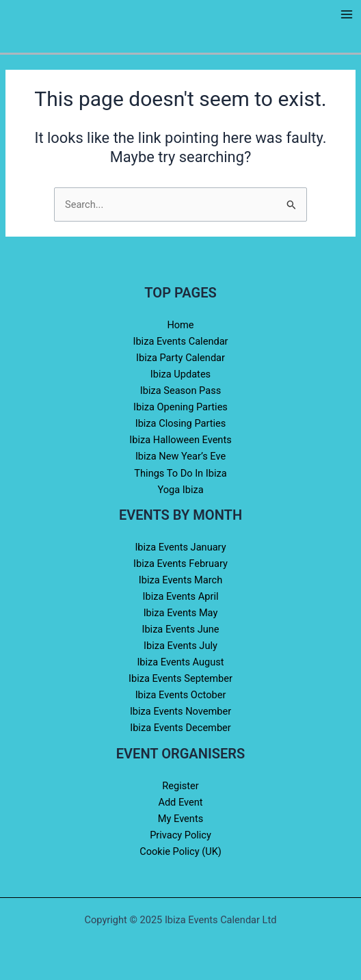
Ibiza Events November (180, 711)
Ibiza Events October (181, 695)
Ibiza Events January (180, 547)
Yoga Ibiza (180, 490)
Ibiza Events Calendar (180, 341)
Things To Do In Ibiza (180, 473)
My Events (180, 819)
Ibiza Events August (180, 662)
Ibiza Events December (180, 728)
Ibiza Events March (180, 580)
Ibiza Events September (180, 678)
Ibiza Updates (180, 374)
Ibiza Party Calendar (180, 358)
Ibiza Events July (180, 646)
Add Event (180, 802)
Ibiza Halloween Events (180, 440)
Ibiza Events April (181, 596)
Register (180, 786)
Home (180, 325)
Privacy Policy (180, 835)
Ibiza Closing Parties (181, 423)
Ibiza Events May (181, 613)
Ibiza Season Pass (180, 390)
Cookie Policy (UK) (180, 851)
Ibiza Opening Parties (180, 407)
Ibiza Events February (180, 564)
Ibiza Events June (180, 629)
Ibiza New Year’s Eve (180, 456)
